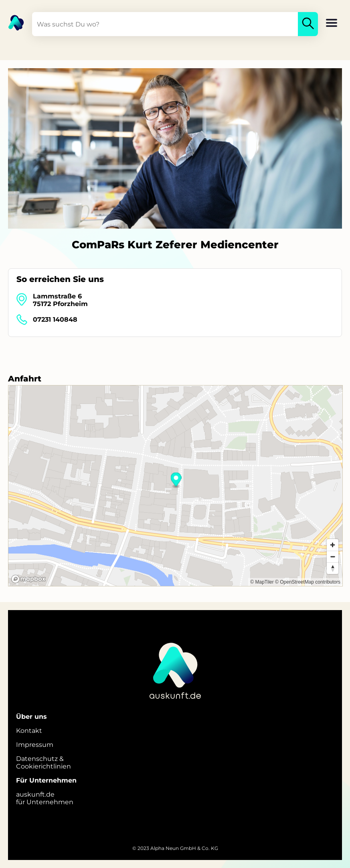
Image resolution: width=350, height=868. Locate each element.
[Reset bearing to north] (333, 568)
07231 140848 (55, 319)
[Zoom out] (333, 557)
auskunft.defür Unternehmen (45, 798)
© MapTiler (262, 582)
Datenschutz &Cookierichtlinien (43, 763)
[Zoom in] (333, 545)
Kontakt (29, 731)
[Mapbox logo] (28, 579)
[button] (332, 24)
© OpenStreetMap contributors (308, 582)
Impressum (35, 745)
